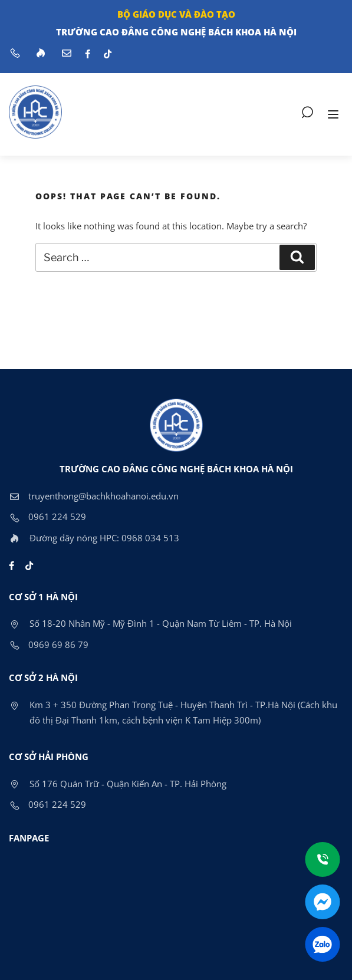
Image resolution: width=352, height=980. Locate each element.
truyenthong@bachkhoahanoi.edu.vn (94, 496)
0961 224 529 (47, 517)
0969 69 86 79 (49, 644)
